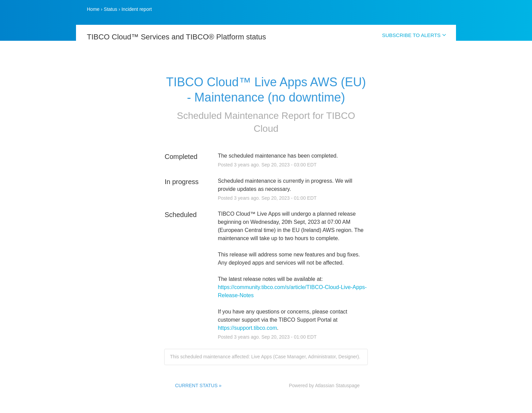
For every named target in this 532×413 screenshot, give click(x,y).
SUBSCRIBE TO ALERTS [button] (414, 35)
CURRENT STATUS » (198, 385)
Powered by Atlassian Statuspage (324, 385)
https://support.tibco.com (247, 328)
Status (111, 9)
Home (93, 9)
